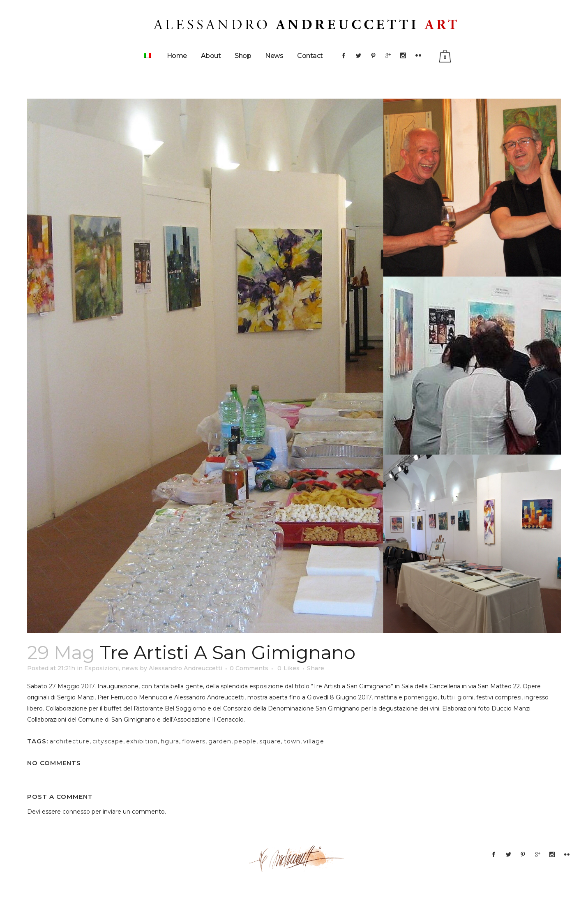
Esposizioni (101, 668)
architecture (70, 741)
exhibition (142, 741)
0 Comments (249, 668)
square (270, 741)
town (292, 741)
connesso (76, 812)
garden (220, 741)
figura (170, 741)
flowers (194, 741)
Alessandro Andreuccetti (186, 668)
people (245, 741)
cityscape (108, 741)
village (314, 741)
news (130, 668)
